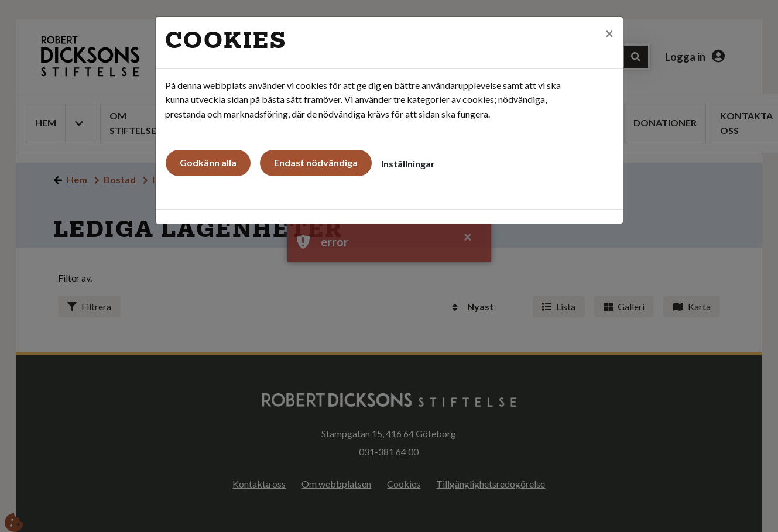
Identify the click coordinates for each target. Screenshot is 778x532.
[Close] (609, 33)
